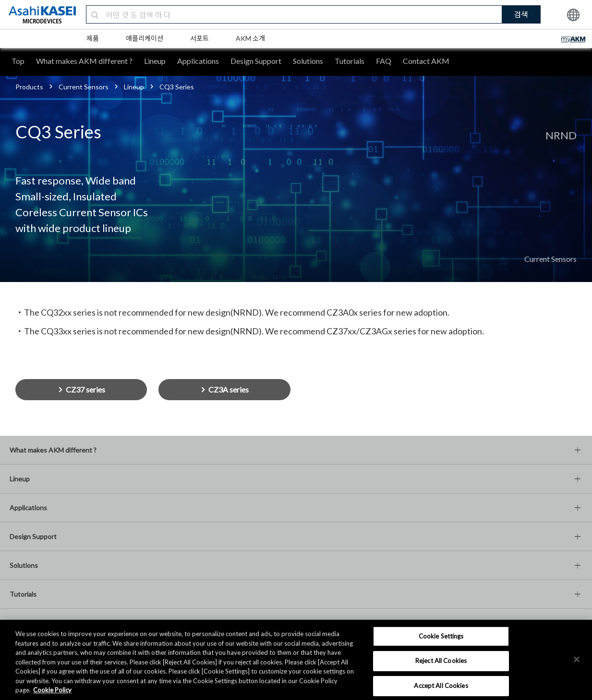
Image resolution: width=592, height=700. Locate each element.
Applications (198, 61)
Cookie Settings (441, 636)
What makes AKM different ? (84, 61)
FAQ (384, 61)
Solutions (308, 61)
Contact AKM (426, 61)
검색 (521, 14)
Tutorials (350, 61)
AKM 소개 (250, 38)
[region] (296, 660)
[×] (577, 659)
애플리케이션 (145, 38)
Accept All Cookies (441, 686)
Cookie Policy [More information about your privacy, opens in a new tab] (52, 690)
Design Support (256, 61)
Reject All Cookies (441, 661)
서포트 (199, 38)
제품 (93, 38)
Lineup (155, 61)
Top (18, 61)
